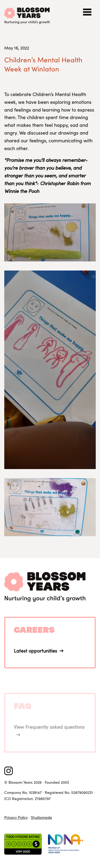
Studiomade (41, 817)
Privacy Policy (16, 817)
